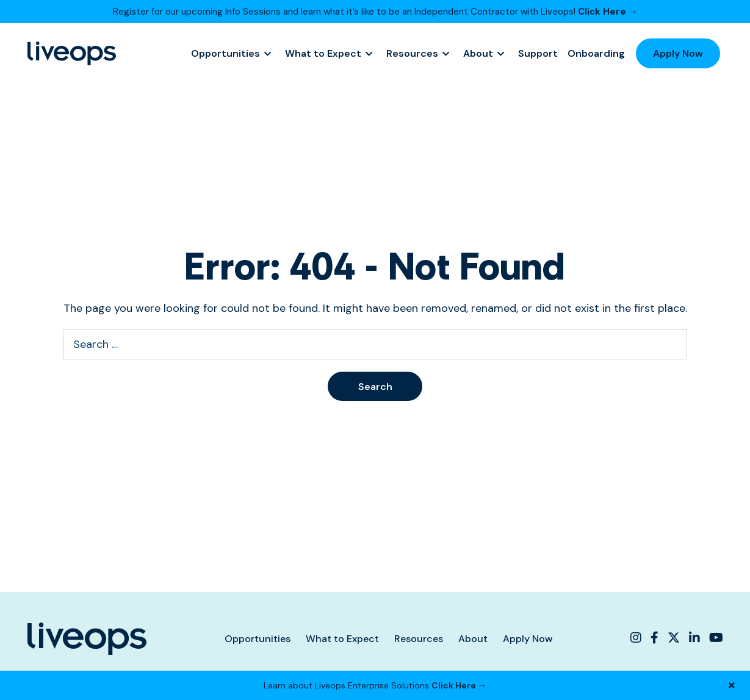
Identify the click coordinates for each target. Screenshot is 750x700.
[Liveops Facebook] (654, 638)
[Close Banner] (732, 685)
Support (538, 53)
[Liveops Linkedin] (694, 638)
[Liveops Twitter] (674, 638)
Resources (412, 53)
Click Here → (608, 12)
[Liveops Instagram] (637, 638)
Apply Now (678, 53)
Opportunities (225, 53)
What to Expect (323, 53)
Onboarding (596, 53)
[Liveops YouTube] (715, 638)
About (478, 53)
